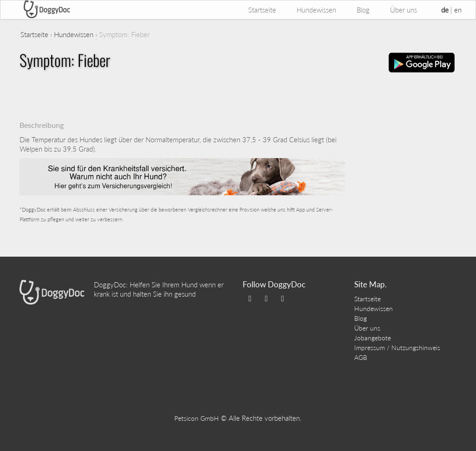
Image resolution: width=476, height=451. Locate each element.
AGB (361, 357)
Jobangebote (373, 338)
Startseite (262, 10)
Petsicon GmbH (197, 418)
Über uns (403, 10)
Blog (363, 10)
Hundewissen (316, 10)
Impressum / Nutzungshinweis (397, 348)
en (458, 10)
